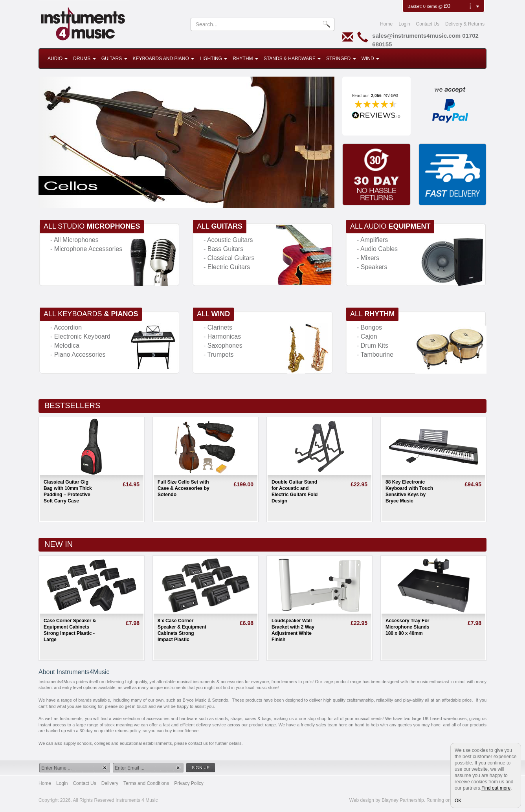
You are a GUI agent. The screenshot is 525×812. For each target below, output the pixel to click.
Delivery (110, 783)
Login (404, 24)
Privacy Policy (189, 783)
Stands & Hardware (292, 59)
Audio (58, 59)
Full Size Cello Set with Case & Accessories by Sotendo (184, 488)
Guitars (114, 59)
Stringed (341, 59)
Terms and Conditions (146, 783)
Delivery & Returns (465, 24)
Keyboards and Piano (164, 59)
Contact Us (428, 24)
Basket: (415, 6)
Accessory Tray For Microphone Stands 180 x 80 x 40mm (407, 627)
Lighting (213, 59)
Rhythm (245, 59)
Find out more (496, 788)
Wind (370, 59)
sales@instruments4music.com (416, 36)
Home (386, 24)
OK (458, 801)
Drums (84, 59)
